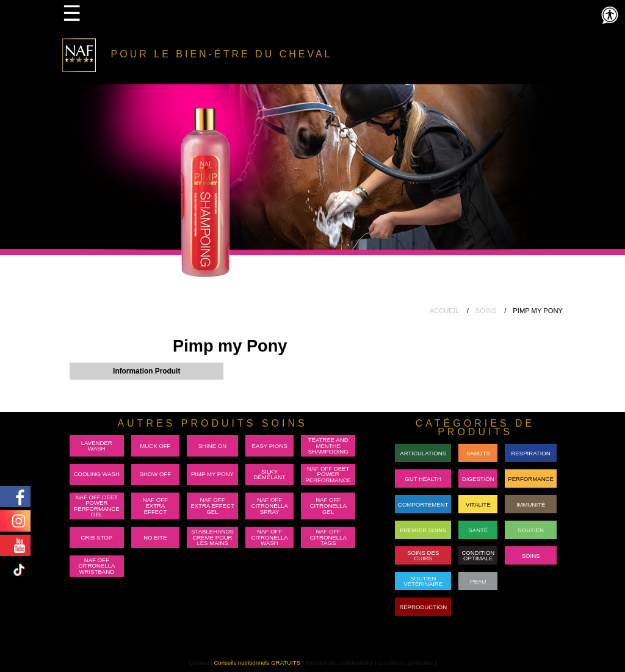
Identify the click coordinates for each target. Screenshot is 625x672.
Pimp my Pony (212, 474)
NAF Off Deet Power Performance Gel (97, 506)
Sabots (478, 453)
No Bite (155, 537)
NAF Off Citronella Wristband (96, 566)
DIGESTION (478, 479)
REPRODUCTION (423, 607)
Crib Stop (97, 537)
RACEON (531, 581)
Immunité (531, 504)
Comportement (423, 504)
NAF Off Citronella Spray (269, 505)
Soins (531, 556)
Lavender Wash (97, 446)
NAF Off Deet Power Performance (328, 474)
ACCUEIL (445, 311)
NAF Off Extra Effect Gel (212, 505)
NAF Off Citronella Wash (269, 537)
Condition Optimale (478, 556)
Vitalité (478, 504)
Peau (478, 581)
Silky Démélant (269, 475)
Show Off (156, 474)
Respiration (530, 453)
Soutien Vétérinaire (423, 581)
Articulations (423, 453)
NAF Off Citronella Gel (328, 505)
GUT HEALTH (423, 479)
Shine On (212, 446)
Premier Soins (423, 530)
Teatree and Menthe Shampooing (328, 446)
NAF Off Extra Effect (155, 505)
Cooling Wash (97, 474)
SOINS (486, 311)
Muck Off (155, 446)
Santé (478, 530)
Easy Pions (270, 446)
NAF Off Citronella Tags (328, 537)
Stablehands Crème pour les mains (212, 537)
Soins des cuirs (423, 556)
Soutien (531, 530)
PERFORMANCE (531, 479)
